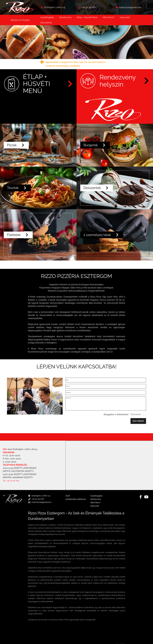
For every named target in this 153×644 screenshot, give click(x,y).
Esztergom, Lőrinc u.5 (55, 7)
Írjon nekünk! (138, 425)
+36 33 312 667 (89, 7)
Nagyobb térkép (72, 495)
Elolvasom (136, 419)
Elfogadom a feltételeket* (116, 419)
